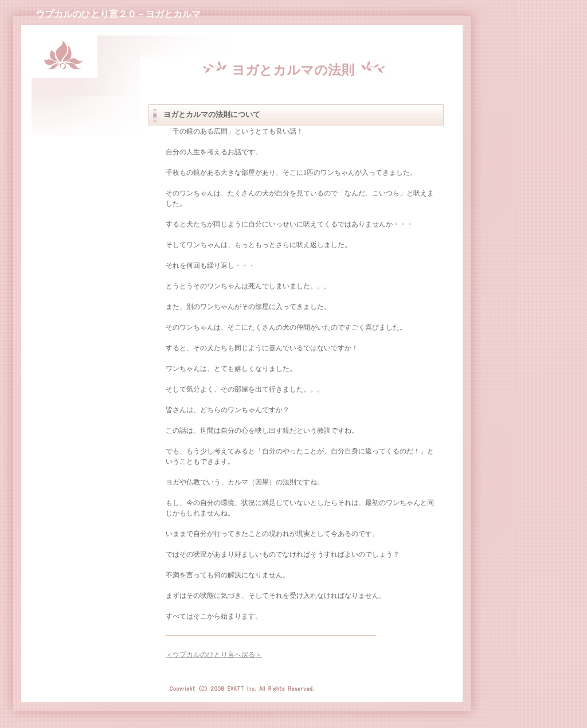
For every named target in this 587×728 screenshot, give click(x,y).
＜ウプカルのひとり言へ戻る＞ (214, 655)
